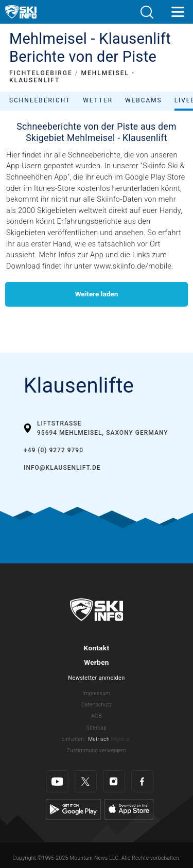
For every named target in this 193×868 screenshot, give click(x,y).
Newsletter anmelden (96, 678)
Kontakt (97, 648)
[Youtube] (57, 781)
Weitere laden (97, 294)
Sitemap (97, 728)
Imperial (121, 739)
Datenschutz (97, 705)
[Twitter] (86, 781)
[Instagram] (114, 781)
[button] (147, 12)
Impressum (97, 693)
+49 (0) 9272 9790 (54, 450)
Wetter (98, 100)
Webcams (144, 100)
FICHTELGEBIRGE (41, 73)
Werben (97, 662)
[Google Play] (73, 809)
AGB (96, 716)
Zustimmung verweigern (97, 750)
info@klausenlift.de (62, 468)
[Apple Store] (129, 809)
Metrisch (99, 739)
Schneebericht (40, 100)
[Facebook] (142, 781)
